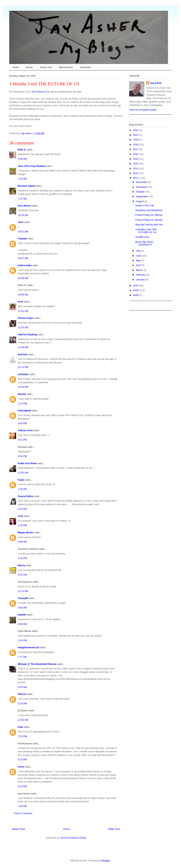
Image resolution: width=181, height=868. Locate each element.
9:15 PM (22, 575)
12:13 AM (23, 591)
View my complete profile (143, 110)
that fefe (23, 354)
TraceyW (23, 598)
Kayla (21, 480)
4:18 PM (22, 558)
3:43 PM (22, 423)
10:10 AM (23, 215)
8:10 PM (22, 760)
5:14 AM (22, 703)
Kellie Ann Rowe (27, 463)
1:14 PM (22, 404)
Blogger (106, 861)
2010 (136, 286)
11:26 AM (23, 347)
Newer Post (18, 829)
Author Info (46, 67)
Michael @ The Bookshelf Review (37, 664)
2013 (136, 168)
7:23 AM (22, 179)
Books (29, 67)
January (141, 279)
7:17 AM (22, 657)
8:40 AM (22, 624)
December (142, 182)
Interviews (85, 67)
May (139, 260)
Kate (20, 727)
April (139, 265)
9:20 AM (22, 687)
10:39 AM (23, 278)
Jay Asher (156, 83)
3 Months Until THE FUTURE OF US (146, 231)
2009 (136, 290)
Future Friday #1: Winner (149, 215)
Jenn (21, 222)
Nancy (21, 565)
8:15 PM (22, 786)
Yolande (22, 239)
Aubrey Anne (25, 430)
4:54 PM (22, 456)
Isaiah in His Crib (145, 205)
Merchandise (66, 67)
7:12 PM (22, 736)
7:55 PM (22, 806)
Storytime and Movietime (149, 210)
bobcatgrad (24, 410)
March (140, 270)
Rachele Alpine (27, 186)
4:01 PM (22, 440)
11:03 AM (23, 327)
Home (16, 67)
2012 (136, 173)
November (142, 187)
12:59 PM (23, 387)
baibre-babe (25, 265)
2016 (136, 154)
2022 (136, 130)
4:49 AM (22, 159)
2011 (136, 178)
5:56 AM (22, 608)
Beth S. (22, 150)
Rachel (22, 394)
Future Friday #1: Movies (149, 220)
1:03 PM (22, 525)
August (140, 201)
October (141, 192)
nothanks (23, 374)
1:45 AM (22, 489)
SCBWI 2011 (142, 237)
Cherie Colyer (26, 318)
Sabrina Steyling (27, 334)
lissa (20, 302)
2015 (136, 159)
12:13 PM (23, 367)
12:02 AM (23, 473)
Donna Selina (26, 496)
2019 (136, 140)
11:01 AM (23, 311)
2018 (136, 145)
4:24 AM (22, 509)
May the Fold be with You (149, 225)
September (142, 196)
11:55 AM (23, 720)
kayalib (22, 615)
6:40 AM (22, 542)
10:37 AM (23, 258)
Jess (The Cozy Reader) (32, 166)
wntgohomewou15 (28, 647)
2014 (136, 164)
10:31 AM (23, 232)
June (139, 256)
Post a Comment (23, 813)
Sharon (22, 694)
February (141, 275)
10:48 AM (23, 295)
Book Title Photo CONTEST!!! (144, 243)
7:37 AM (22, 199)
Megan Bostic (26, 532)
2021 (136, 135)
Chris (21, 767)
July (139, 251)
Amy (20, 516)
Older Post (114, 829)
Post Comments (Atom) (73, 838)
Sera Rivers (25, 206)
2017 (136, 149)
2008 (136, 295)
